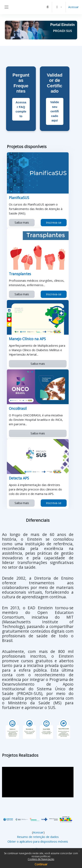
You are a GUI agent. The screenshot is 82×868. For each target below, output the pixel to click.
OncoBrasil (18, 408)
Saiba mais (22, 222)
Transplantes (20, 274)
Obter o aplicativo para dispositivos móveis (38, 841)
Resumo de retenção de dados (38, 837)
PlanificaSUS (19, 198)
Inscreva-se (54, 222)
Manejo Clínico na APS (27, 339)
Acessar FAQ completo (21, 109)
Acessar (73, 7)
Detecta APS (19, 478)
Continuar (41, 864)
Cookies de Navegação (41, 859)
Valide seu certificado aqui (55, 111)
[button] (48, 7)
